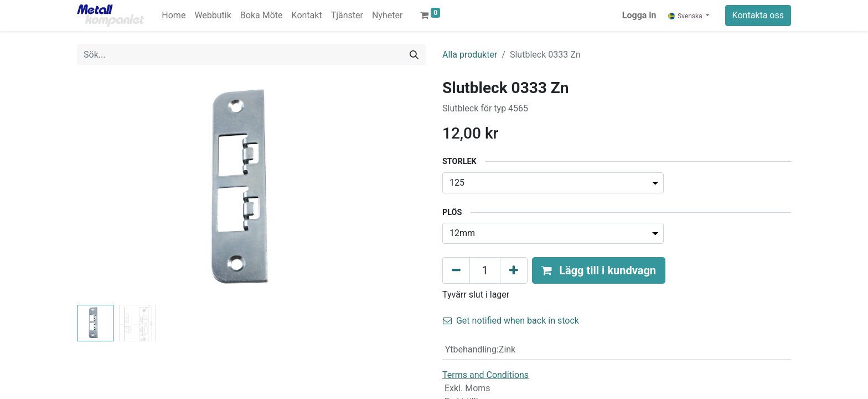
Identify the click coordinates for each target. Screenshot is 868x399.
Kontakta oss (758, 15)
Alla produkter (470, 55)
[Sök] (414, 55)
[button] (599, 270)
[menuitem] (174, 16)
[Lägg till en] (514, 270)
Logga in (639, 15)
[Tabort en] (456, 270)
